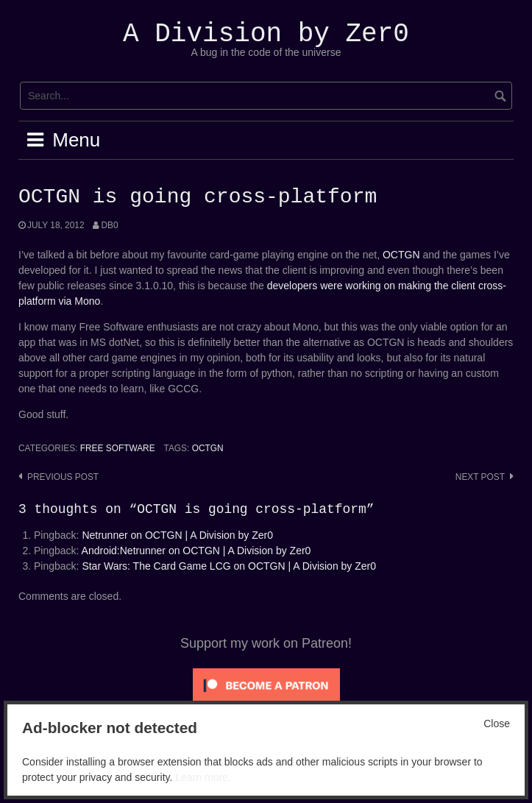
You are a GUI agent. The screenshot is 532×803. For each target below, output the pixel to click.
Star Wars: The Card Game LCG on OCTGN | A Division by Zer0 (229, 566)
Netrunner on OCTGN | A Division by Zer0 (177, 535)
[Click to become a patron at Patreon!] (266, 685)
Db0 (109, 225)
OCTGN (401, 255)
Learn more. (203, 777)
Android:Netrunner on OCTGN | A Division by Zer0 (196, 551)
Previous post (63, 477)
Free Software (118, 448)
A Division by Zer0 (266, 34)
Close (497, 724)
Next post (480, 477)
